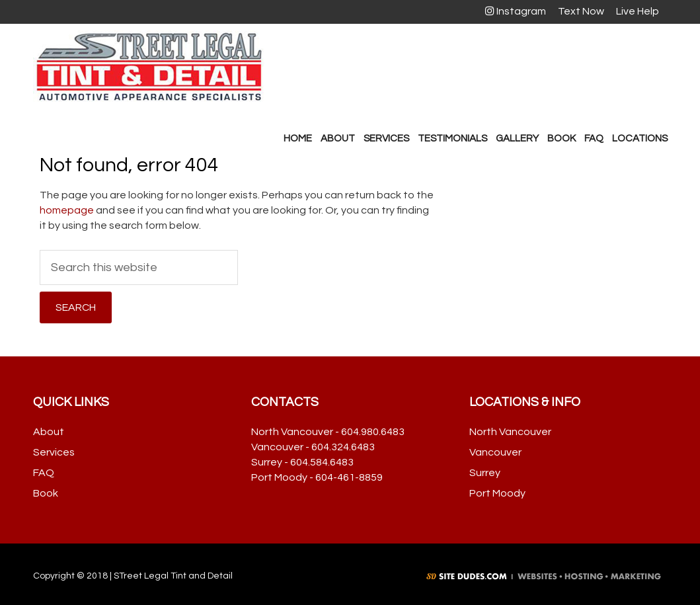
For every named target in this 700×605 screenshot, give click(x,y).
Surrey (485, 473)
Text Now (579, 11)
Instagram (516, 11)
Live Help (636, 11)
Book (46, 493)
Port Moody (497, 493)
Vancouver (495, 452)
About (49, 432)
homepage (67, 210)
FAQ (44, 473)
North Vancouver (510, 432)
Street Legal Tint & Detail (149, 67)
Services (54, 452)
